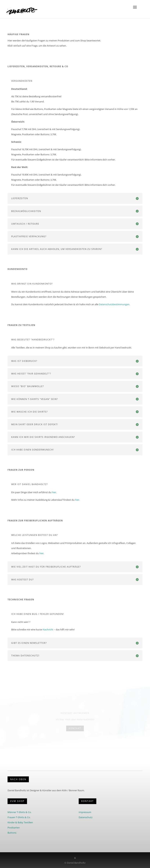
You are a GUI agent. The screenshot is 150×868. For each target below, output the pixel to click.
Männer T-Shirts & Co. (19, 812)
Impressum (85, 812)
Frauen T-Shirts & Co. (19, 817)
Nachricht (48, 629)
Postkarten (14, 828)
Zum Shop (17, 801)
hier (54, 492)
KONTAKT (87, 801)
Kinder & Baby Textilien (20, 822)
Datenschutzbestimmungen (114, 304)
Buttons (12, 833)
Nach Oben (18, 779)
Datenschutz (86, 817)
